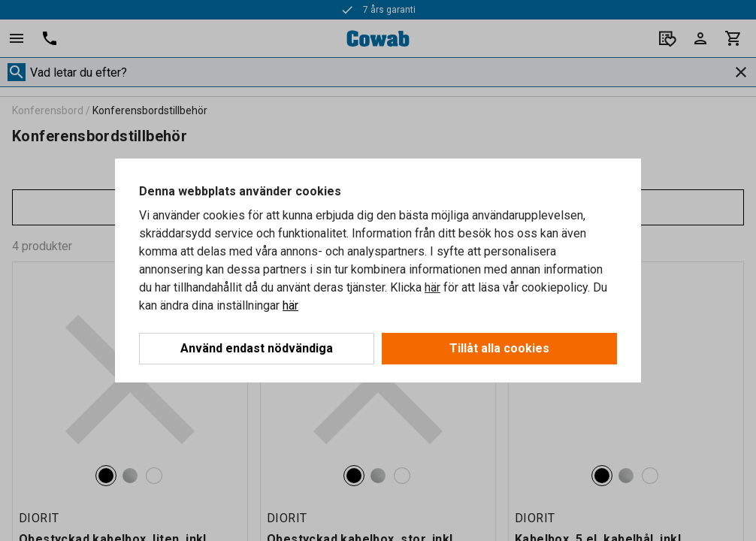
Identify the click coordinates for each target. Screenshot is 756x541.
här (432, 287)
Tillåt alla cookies (499, 348)
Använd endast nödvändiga (257, 348)
